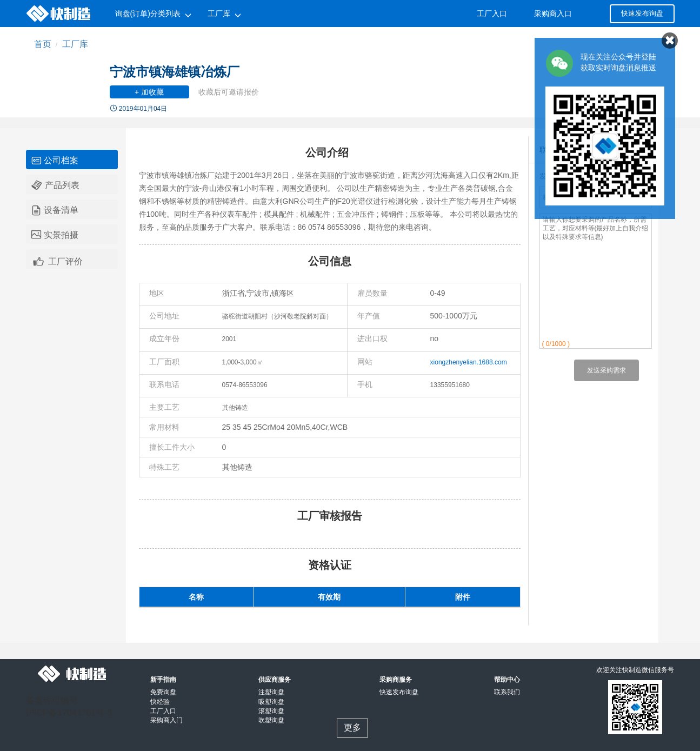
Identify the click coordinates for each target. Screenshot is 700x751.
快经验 (160, 702)
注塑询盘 (271, 692)
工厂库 (219, 14)
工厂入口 (492, 14)
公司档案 (55, 161)
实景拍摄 (55, 235)
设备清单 (55, 210)
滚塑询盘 (271, 711)
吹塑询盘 (271, 720)
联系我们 (507, 692)
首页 (43, 44)
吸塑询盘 (271, 702)
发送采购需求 (606, 370)
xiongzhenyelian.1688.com (469, 362)
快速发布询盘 (642, 13)
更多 (352, 727)
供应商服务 (275, 680)
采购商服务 (396, 680)
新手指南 (163, 680)
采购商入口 (553, 14)
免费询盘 (163, 692)
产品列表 (55, 185)
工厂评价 (57, 260)
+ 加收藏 (149, 92)
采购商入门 (166, 720)
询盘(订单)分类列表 (148, 14)
